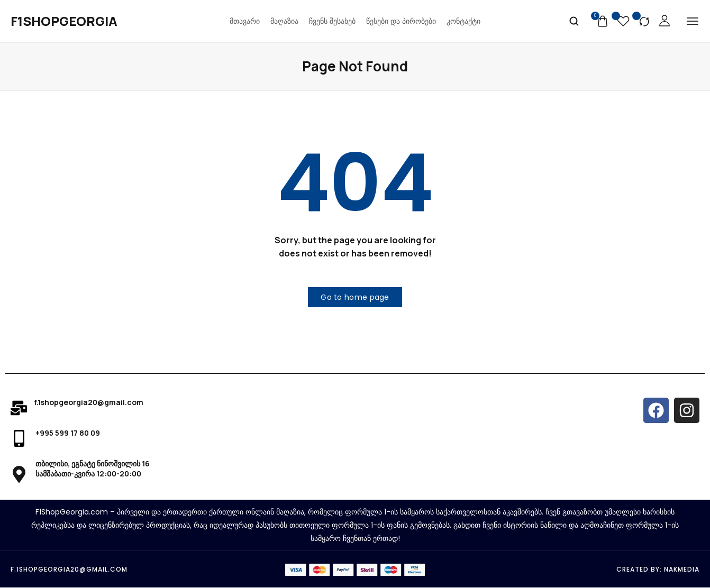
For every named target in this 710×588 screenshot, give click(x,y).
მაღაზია (284, 21)
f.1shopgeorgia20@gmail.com (89, 402)
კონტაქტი (463, 21)
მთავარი (245, 21)
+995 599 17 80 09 (68, 433)
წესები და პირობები (401, 21)
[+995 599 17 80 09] (19, 439)
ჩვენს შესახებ (332, 21)
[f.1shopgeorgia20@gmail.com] (19, 408)
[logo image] (64, 21)
